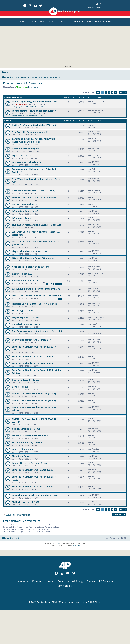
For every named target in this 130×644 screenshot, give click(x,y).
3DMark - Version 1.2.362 (26, 498)
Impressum (22, 577)
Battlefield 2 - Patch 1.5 (25, 277)
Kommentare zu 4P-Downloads (23, 80)
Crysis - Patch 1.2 (21, 152)
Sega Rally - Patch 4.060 (25, 313)
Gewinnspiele (65, 582)
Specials (78, 18)
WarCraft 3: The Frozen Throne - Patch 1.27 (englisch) (36, 229)
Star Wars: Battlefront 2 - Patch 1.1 (32, 336)
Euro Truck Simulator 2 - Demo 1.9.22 (32, 466)
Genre (53, 18)
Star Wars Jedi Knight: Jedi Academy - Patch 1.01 (37, 177)
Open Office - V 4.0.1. (24, 445)
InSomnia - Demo (21, 214)
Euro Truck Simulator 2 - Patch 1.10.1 (32, 352)
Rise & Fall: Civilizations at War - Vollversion (36, 292)
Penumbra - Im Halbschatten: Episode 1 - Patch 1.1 (35, 167)
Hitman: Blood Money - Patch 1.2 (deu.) (34, 187)
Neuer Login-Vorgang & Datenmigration (35, 98)
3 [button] (109, 89)
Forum (107, 18)
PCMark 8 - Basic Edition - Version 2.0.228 (35, 491)
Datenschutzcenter (43, 577)
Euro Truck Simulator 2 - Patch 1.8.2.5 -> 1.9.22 (34, 474)
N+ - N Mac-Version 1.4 (25, 200)
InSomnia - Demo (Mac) (25, 207)
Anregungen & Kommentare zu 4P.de (28, 103)
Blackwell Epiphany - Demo (27, 438)
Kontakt (91, 577)
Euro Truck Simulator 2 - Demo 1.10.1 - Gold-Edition (37, 368)
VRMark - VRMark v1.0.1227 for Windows (34, 194)
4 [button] (112, 89)
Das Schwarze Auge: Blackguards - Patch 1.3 (37, 327)
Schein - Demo (20, 383)
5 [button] (115, 89)
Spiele (43, 18)
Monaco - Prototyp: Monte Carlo (30, 432)
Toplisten (64, 18)
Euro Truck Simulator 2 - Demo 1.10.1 (32, 359)
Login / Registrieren (107, 4)
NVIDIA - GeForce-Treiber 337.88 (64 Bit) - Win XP (35, 416)
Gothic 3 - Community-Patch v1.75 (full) (34, 121)
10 (61, 280)
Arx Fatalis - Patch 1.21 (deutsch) (30, 263)
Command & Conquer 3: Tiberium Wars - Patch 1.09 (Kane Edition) (34, 136)
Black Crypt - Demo (23, 307)
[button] (98, 89)
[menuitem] (5, 68)
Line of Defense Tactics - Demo (30, 459)
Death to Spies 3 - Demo (26, 376)
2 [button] (106, 89)
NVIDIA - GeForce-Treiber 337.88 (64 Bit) (34, 396)
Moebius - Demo (21, 452)
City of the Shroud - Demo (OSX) (30, 247)
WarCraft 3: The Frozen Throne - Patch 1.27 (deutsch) (36, 239)
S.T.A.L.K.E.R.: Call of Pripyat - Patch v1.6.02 (36, 285)
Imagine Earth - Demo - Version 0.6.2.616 (34, 300)
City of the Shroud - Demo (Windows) (33, 254)
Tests (33, 18)
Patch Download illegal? (25, 145)
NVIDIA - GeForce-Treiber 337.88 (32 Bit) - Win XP (35, 405)
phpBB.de (76, 541)
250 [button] (121, 89)
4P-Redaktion (106, 577)
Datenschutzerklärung (70, 577)
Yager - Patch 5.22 (22, 270)
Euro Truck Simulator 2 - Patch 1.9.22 (32, 482)
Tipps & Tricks (93, 18)
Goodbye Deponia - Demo (26, 425)
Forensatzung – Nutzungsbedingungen (34, 107)
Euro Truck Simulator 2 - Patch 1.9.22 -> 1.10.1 (34, 344)
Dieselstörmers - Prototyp (27, 320)
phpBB (56, 539)
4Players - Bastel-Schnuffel (27, 158)
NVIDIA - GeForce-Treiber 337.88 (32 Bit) (34, 390)
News (22, 18)
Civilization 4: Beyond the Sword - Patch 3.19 (37, 221)
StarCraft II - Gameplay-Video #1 (30, 128)
